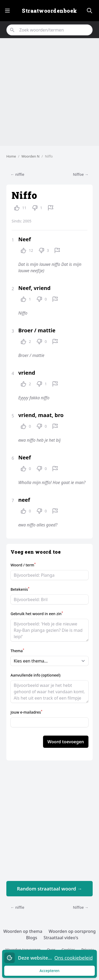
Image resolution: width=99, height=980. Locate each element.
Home (11, 156)
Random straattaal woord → (49, 889)
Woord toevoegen (66, 742)
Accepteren (55, 972)
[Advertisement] (49, 92)
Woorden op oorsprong (72, 931)
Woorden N (30, 156)
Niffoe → (81, 174)
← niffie (17, 174)
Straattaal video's (61, 938)
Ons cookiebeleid (74, 958)
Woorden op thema (23, 931)
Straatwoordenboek (49, 11)
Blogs (32, 938)
